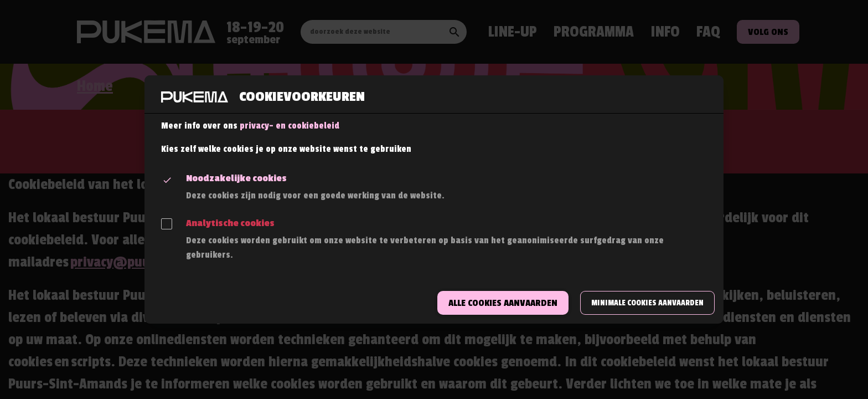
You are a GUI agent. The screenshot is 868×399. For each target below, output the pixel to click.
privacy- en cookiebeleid (290, 126)
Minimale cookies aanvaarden (647, 303)
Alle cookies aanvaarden (503, 303)
